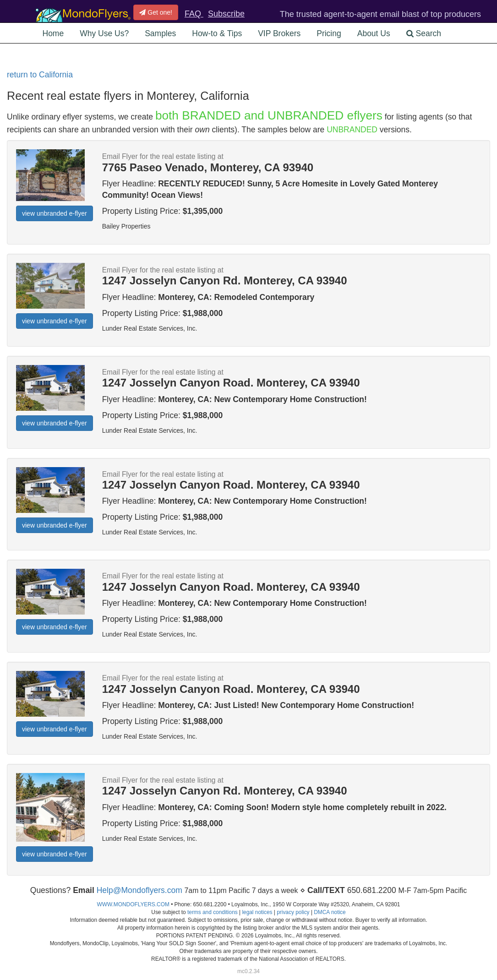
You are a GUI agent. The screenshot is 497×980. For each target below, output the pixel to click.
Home (53, 33)
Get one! (156, 12)
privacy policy (293, 912)
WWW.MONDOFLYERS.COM (133, 904)
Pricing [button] (329, 33)
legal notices (257, 912)
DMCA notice (330, 912)
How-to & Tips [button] (217, 33)
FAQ (194, 14)
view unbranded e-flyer (55, 213)
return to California (40, 75)
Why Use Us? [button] (104, 33)
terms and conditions (213, 912)
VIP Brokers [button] (279, 33)
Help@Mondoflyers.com (139, 890)
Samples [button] (160, 33)
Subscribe (226, 14)
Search (424, 33)
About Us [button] (374, 33)
